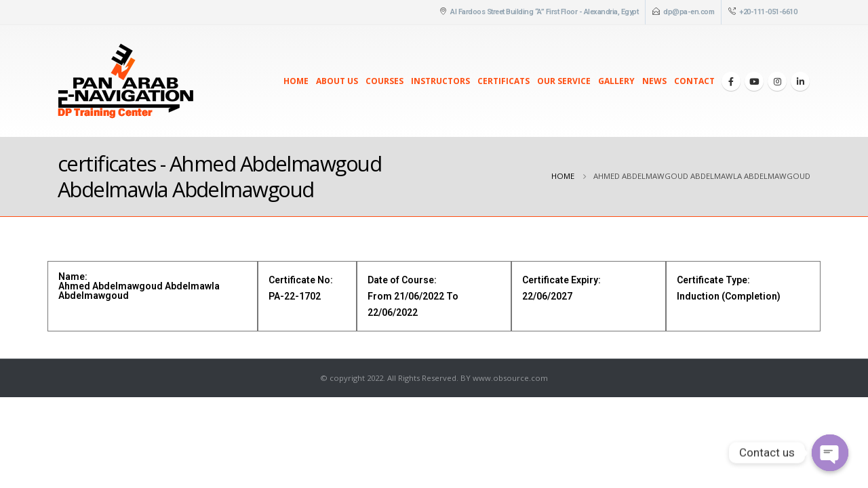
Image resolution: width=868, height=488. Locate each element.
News (654, 81)
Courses (384, 81)
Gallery (616, 81)
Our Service (564, 81)
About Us (337, 81)
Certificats (504, 81)
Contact (694, 81)
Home (296, 81)
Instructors (440, 81)
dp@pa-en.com (689, 12)
